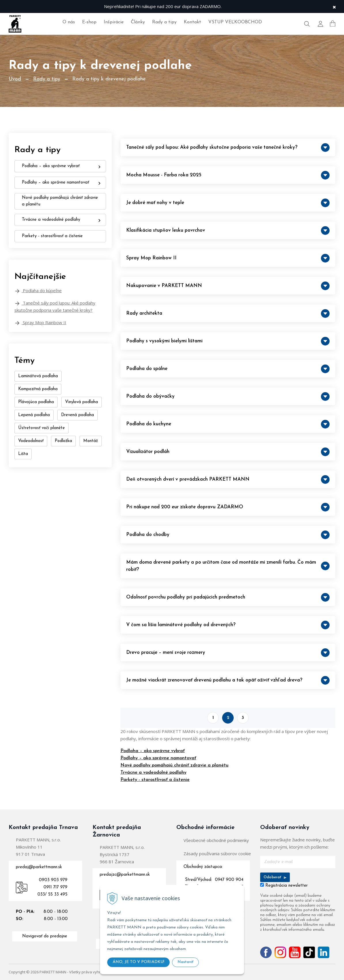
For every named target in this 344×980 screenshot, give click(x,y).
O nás (69, 22)
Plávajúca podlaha (36, 402)
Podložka (63, 441)
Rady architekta (228, 314)
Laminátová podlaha (38, 376)
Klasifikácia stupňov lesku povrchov (228, 231)
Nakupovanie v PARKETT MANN (228, 286)
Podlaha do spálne (228, 369)
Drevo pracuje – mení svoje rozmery (228, 653)
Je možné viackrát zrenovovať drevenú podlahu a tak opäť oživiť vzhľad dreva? (228, 680)
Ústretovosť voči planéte (41, 428)
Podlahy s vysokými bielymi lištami (228, 341)
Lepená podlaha (34, 415)
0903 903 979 (53, 880)
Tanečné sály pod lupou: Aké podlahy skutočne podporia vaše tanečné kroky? (55, 306)
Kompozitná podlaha (38, 389)
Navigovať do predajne (45, 936)
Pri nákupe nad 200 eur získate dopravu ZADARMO (228, 507)
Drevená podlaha (78, 415)
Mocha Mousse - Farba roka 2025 (228, 175)
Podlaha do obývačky (228, 396)
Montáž (91, 441)
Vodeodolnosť (31, 441)
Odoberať (275, 877)
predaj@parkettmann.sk (39, 867)
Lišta (23, 454)
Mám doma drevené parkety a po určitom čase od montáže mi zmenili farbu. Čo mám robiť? (228, 566)
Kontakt (192, 22)
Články (138, 22)
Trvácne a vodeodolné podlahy (153, 773)
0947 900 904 (229, 880)
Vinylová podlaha (82, 402)
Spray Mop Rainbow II (40, 323)
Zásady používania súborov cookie (217, 854)
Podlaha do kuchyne (228, 424)
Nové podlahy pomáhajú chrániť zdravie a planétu (174, 765)
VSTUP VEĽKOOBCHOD (235, 22)
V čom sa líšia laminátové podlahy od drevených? (228, 625)
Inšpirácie (114, 22)
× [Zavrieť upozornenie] (334, 6)
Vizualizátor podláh (228, 452)
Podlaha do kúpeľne (38, 291)
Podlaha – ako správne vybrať (153, 751)
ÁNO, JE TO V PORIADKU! (138, 962)
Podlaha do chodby (228, 535)
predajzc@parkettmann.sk (125, 875)
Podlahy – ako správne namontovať (158, 758)
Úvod (15, 79)
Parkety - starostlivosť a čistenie (155, 780)
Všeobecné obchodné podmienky (216, 840)
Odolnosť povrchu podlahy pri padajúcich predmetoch (228, 597)
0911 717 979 (55, 887)
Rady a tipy (164, 22)
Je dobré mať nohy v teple (228, 203)
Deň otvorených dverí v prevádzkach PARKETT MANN (228, 479)
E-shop (89, 22)
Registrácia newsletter (287, 886)
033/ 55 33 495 (52, 895)
